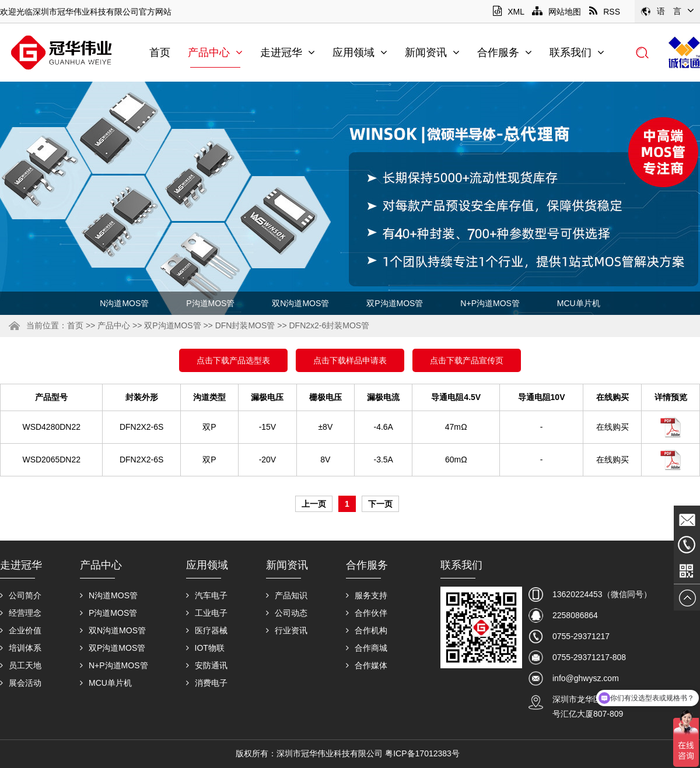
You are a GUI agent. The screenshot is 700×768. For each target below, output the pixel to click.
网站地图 (556, 12)
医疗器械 (207, 630)
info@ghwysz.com (586, 678)
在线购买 (612, 427)
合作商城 (367, 648)
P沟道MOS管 (210, 303)
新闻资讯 (432, 52)
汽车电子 (207, 595)
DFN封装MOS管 (245, 325)
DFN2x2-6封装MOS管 (329, 325)
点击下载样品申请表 (350, 360)
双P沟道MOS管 (395, 303)
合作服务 (505, 52)
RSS (605, 12)
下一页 (380, 504)
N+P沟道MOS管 (490, 303)
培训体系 (21, 648)
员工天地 (21, 665)
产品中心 (215, 52)
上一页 (314, 504)
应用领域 (360, 52)
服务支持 (367, 595)
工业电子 (207, 613)
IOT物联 (205, 648)
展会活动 (21, 683)
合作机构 (367, 630)
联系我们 (577, 52)
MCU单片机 (579, 303)
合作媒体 (367, 665)
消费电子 (207, 683)
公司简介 (21, 595)
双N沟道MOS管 (300, 303)
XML (508, 12)
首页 (160, 52)
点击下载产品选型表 (233, 360)
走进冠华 (288, 52)
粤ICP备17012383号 (422, 753)
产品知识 (287, 595)
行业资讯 (287, 630)
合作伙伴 (367, 613)
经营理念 (21, 613)
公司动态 (287, 613)
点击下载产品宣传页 (467, 360)
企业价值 (21, 630)
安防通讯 (207, 665)
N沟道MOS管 (124, 303)
